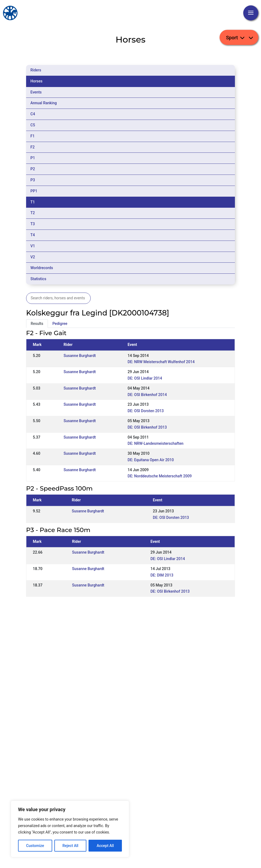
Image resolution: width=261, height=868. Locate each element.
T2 (33, 213)
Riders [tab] (36, 70)
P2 (33, 169)
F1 (33, 136)
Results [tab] (37, 324)
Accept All (105, 846)
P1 (33, 158)
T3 (33, 224)
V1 (33, 246)
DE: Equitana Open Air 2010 (151, 460)
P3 (33, 180)
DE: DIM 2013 (162, 575)
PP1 (34, 191)
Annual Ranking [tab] (44, 103)
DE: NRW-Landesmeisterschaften (155, 443)
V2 (33, 257)
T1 (33, 202)
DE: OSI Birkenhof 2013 (147, 427)
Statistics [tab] (38, 279)
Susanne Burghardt (80, 356)
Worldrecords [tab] (42, 268)
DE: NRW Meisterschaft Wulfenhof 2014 (161, 362)
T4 (33, 235)
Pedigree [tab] (60, 324)
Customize (35, 846)
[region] (70, 829)
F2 (33, 147)
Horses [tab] (36, 81)
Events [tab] (36, 92)
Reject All (70, 846)
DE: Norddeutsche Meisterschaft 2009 (160, 476)
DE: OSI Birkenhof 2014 (147, 395)
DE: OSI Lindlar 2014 (145, 378)
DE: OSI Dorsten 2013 (146, 411)
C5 (33, 125)
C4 (33, 114)
